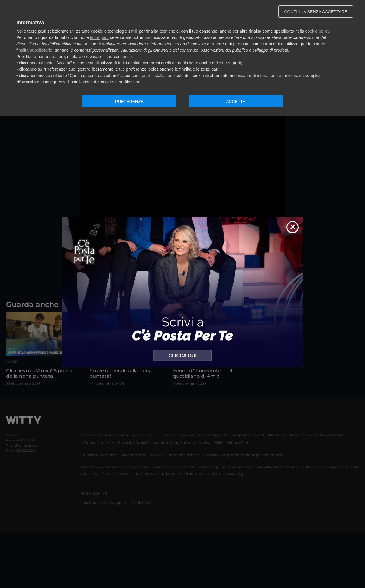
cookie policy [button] (317, 31)
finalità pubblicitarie (34, 50)
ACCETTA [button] (236, 102)
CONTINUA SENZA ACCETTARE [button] (316, 12)
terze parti (99, 37)
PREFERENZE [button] (129, 102)
